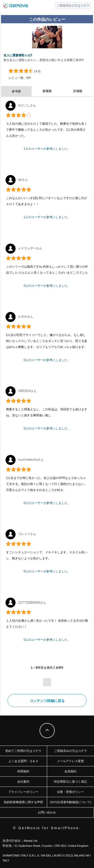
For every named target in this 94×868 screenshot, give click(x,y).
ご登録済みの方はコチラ (70, 751)
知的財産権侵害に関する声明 (23, 802)
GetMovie (16, 6)
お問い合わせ (47, 812)
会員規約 (70, 771)
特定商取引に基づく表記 (70, 782)
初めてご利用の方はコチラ (23, 751)
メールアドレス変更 (70, 761)
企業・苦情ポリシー (70, 792)
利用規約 (23, 771)
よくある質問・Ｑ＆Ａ (23, 761)
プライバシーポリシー (23, 792)
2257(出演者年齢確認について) (71, 802)
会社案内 (23, 782)
